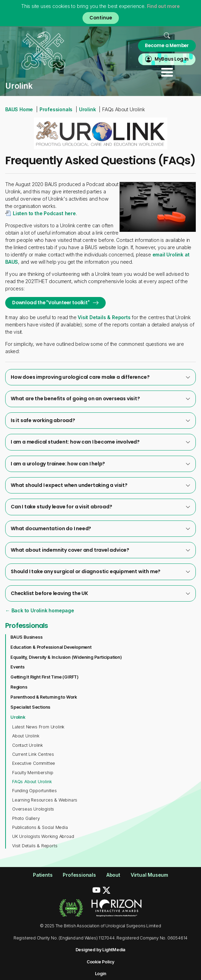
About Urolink (26, 736)
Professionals (56, 109)
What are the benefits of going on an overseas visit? (101, 399)
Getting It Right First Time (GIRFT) (45, 677)
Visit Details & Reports (104, 317)
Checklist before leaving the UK (101, 593)
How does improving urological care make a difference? (101, 377)
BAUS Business (26, 637)
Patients (43, 875)
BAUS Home (19, 109)
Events (18, 667)
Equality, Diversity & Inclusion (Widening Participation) (66, 657)
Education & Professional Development (51, 647)
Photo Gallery (26, 818)
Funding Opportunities (34, 791)
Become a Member (167, 46)
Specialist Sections (30, 707)
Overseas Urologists (33, 809)
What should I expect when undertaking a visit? (101, 485)
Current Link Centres (33, 754)
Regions (19, 687)
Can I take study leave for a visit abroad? (101, 507)
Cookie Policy (101, 962)
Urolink (88, 109)
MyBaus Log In (172, 59)
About (113, 875)
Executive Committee (34, 763)
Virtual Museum (149, 875)
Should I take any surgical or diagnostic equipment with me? (101, 571)
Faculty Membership (33, 773)
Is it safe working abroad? (101, 420)
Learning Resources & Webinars (45, 800)
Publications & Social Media (40, 827)
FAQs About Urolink (32, 782)
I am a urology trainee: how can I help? (101, 464)
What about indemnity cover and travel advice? (101, 550)
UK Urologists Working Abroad (43, 836)
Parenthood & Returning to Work (44, 697)
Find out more (163, 6)
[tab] (101, 377)
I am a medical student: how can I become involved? (101, 442)
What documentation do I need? (101, 528)
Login (101, 974)
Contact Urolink (28, 745)
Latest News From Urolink (38, 727)
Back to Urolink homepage (42, 610)
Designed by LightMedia (101, 950)
